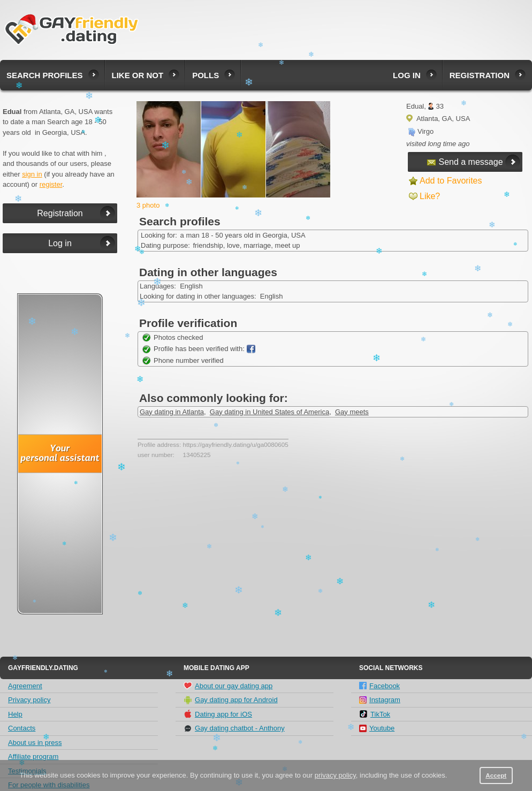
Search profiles (45, 75)
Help (15, 714)
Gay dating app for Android (231, 700)
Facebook (379, 686)
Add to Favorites (451, 181)
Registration (480, 75)
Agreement (25, 686)
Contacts (22, 728)
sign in (32, 174)
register (51, 184)
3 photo (148, 205)
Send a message (465, 162)
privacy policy (335, 775)
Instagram (380, 700)
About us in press (35, 743)
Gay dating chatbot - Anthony (234, 728)
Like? (430, 196)
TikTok (375, 714)
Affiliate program (33, 756)
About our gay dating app (228, 686)
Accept (496, 775)
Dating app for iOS (218, 714)
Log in (407, 75)
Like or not (138, 75)
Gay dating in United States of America (269, 412)
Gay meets (352, 412)
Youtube (377, 728)
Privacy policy (29, 700)
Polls (206, 75)
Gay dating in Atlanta (172, 412)
